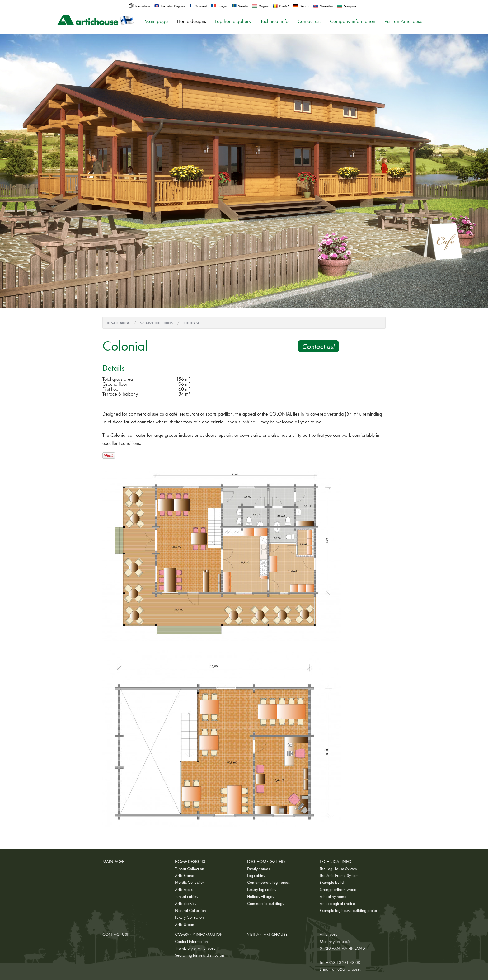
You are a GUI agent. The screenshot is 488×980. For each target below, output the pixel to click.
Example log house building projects (350, 910)
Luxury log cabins (262, 889)
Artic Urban (185, 924)
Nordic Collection (190, 882)
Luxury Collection (189, 917)
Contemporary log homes (268, 882)
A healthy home (333, 896)
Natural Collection (157, 323)
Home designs (191, 21)
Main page (156, 21)
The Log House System (338, 869)
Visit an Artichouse (403, 21)
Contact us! (309, 21)
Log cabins (256, 875)
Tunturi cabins (186, 896)
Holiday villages (260, 896)
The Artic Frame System (339, 875)
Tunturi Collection (190, 869)
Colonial (191, 323)
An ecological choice (337, 903)
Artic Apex (184, 889)
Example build (332, 882)
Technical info (274, 21)
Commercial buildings (265, 903)
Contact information (191, 941)
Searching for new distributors (200, 955)
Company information (353, 21)
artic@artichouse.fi (347, 969)
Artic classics (185, 903)
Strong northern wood (338, 889)
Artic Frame (185, 875)
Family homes (258, 869)
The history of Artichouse (195, 948)
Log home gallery (233, 21)
